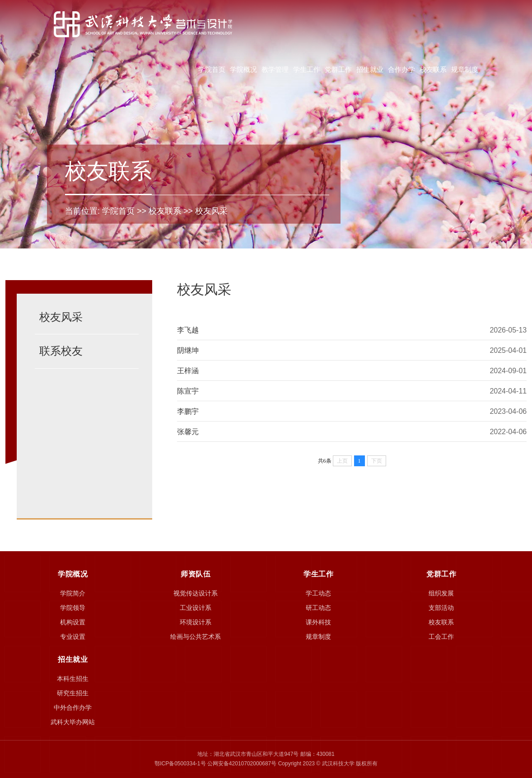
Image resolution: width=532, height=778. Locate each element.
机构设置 (73, 622)
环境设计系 (196, 622)
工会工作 (441, 637)
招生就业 (370, 69)
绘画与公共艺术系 (196, 637)
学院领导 (73, 608)
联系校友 (61, 351)
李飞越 (188, 330)
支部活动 (441, 608)
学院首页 (212, 69)
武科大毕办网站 (73, 722)
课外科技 (318, 622)
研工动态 (318, 608)
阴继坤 (188, 350)
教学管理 (275, 69)
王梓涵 (188, 371)
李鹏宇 (188, 411)
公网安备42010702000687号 (242, 764)
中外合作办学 (73, 708)
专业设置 (73, 637)
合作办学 (401, 69)
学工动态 (318, 593)
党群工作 (338, 69)
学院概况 (243, 69)
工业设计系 (196, 608)
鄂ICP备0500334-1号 (180, 764)
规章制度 (465, 69)
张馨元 (188, 432)
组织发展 (441, 593)
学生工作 (307, 69)
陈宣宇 (188, 391)
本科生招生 (73, 679)
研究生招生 (73, 693)
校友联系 (433, 69)
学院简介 (73, 593)
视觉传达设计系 (196, 593)
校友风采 (211, 211)
